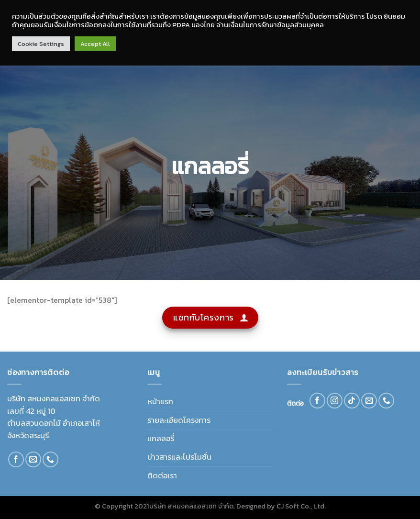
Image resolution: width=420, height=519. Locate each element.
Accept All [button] (95, 44)
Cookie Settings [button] (41, 44)
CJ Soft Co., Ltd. (301, 506)
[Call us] (50, 459)
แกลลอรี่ (161, 438)
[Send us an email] (33, 459)
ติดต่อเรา (162, 475)
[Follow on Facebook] (16, 459)
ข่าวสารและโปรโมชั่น (179, 457)
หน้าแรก (160, 401)
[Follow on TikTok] (352, 401)
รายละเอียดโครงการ (179, 420)
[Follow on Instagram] (335, 401)
